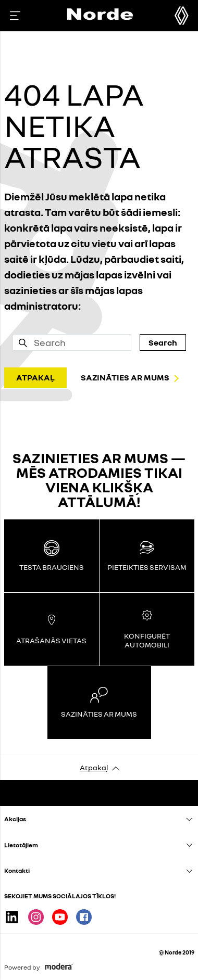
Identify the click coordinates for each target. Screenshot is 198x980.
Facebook (84, 917)
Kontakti (17, 870)
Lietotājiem (21, 845)
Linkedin (12, 917)
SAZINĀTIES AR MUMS (125, 377)
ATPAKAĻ (35, 377)
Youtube (60, 917)
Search (163, 342)
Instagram (36, 917)
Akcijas (15, 819)
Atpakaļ (94, 767)
